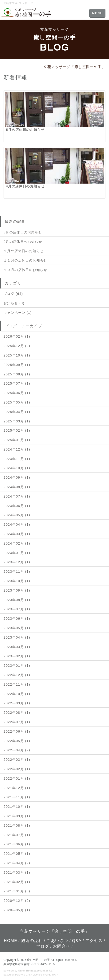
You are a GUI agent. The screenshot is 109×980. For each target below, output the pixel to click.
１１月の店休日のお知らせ (25, 260)
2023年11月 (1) (17, 572)
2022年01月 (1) (17, 778)
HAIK (55, 975)
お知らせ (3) (14, 303)
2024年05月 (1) (17, 515)
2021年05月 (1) (17, 854)
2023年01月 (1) (17, 666)
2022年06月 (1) (17, 731)
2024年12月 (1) (17, 449)
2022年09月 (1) (17, 703)
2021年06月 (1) (17, 844)
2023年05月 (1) (17, 628)
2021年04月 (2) (17, 863)
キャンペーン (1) (18, 313)
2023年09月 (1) (17, 590)
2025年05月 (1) (17, 402)
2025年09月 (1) (17, 365)
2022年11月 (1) (17, 684)
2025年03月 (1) (17, 421)
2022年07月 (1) (17, 722)
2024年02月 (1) (17, 543)
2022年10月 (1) (17, 694)
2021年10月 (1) (17, 807)
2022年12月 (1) (17, 675)
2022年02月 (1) (17, 769)
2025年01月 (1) (17, 440)
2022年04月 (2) (17, 750)
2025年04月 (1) (17, 412)
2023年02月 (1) (17, 656)
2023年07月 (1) (17, 609)
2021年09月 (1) (17, 816)
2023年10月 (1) (17, 581)
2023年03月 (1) (17, 647)
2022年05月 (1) (17, 741)
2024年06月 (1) (17, 506)
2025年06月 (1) (17, 393)
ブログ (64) (13, 294)
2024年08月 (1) (17, 487)
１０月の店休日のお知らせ (25, 270)
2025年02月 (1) (17, 430)
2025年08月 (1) (17, 374)
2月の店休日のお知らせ (23, 242)
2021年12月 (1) (17, 788)
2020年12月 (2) (17, 901)
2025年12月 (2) (17, 346)
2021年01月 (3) (17, 891)
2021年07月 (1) (17, 835)
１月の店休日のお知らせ (24, 251)
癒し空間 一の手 (38, 960)
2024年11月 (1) (17, 459)
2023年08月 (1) (17, 600)
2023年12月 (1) (17, 562)
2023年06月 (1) (17, 619)
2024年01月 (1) (17, 553)
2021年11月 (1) (17, 797)
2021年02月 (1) (17, 882)
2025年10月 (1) (17, 355)
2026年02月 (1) (17, 336)
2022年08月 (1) (17, 713)
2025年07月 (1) (17, 383)
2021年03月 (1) (17, 873)
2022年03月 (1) (17, 760)
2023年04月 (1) (17, 637)
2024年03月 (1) (17, 534)
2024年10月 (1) (17, 468)
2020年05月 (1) (17, 910)
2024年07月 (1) (17, 496)
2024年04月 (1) (17, 524)
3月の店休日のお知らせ (23, 232)
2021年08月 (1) (17, 825)
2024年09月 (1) (17, 477)
